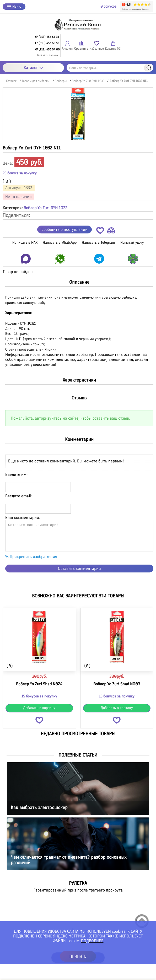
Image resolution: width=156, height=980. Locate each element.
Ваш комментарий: (23, 517)
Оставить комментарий (79, 568)
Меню (14, 6)
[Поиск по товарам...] (110, 68)
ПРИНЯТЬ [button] (78, 956)
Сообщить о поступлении (64, 229)
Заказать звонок (47, 55)
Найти (149, 68)
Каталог (33, 68)
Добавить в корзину (39, 708)
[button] (100, 231)
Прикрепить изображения (31, 557)
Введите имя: (17, 474)
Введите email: (19, 496)
